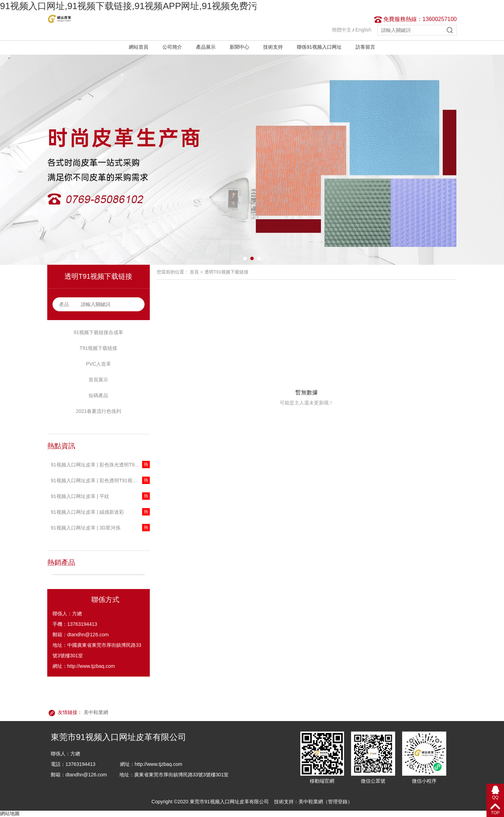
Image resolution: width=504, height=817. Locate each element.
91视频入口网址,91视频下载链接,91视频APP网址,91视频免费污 (129, 6)
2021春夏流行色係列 (99, 411)
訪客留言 (365, 47)
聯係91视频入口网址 (319, 47)
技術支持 (273, 47)
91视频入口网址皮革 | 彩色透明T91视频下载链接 (100, 480)
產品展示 (206, 47)
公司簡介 (172, 47)
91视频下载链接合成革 (98, 332)
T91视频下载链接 (98, 348)
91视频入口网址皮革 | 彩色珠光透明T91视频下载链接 (100, 465)
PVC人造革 (99, 364)
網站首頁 (139, 47)
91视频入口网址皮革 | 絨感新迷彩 (87, 512)
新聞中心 (239, 47)
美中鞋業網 (96, 712)
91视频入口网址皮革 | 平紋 (80, 496)
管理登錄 (338, 802)
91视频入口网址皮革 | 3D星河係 (86, 528)
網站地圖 (10, 813)
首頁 (194, 272)
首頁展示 (98, 380)
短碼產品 (98, 395)
